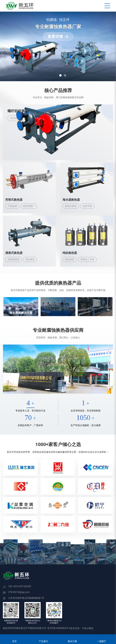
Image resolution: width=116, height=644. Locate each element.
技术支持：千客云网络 (82, 628)
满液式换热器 (14, 253)
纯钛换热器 (70, 253)
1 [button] (60, 75)
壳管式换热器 (14, 200)
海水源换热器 (71, 200)
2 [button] (65, 75)
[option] (58, 46)
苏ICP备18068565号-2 (59, 628)
